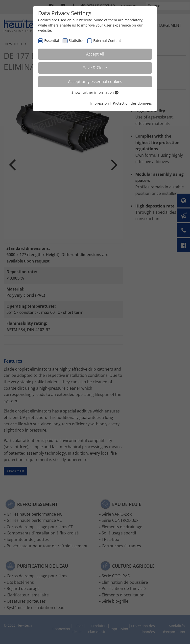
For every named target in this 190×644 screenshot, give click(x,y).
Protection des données (132, 103)
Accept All (95, 54)
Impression (100, 103)
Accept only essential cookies (95, 82)
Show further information (95, 92)
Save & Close (95, 68)
